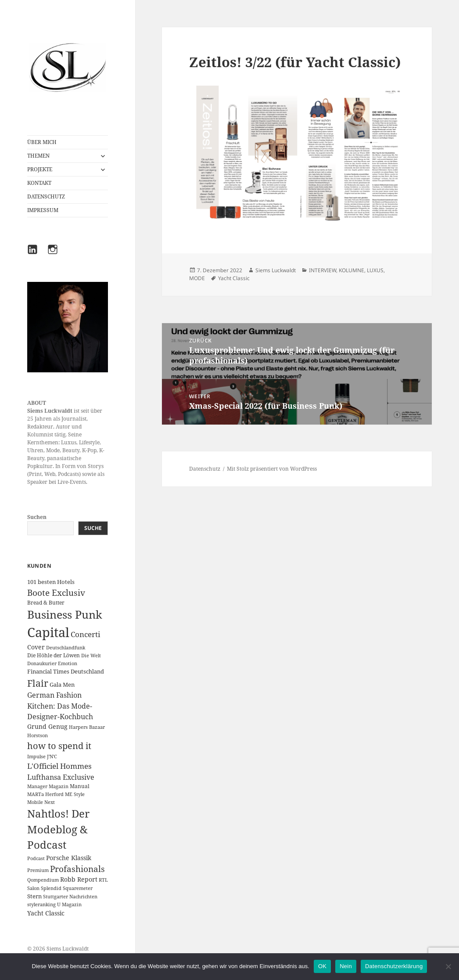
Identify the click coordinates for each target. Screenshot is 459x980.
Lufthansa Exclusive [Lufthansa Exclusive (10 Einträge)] (61, 777)
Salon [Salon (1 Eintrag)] (33, 888)
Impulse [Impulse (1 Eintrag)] (36, 757)
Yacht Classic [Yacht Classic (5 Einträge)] (46, 913)
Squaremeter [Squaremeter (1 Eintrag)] (78, 888)
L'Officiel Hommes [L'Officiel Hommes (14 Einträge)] (59, 766)
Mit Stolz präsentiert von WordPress (272, 469)
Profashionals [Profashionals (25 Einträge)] (77, 869)
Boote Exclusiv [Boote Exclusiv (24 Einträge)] (56, 593)
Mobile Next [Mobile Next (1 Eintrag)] (41, 802)
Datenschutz (205, 469)
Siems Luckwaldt (276, 270)
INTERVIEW (323, 270)
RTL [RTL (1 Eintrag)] (103, 880)
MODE (197, 278)
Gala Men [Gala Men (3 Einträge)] (62, 685)
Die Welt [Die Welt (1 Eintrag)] (91, 656)
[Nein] (448, 966)
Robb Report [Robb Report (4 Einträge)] (79, 879)
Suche (93, 528)
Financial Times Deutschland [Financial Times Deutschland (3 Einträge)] (66, 671)
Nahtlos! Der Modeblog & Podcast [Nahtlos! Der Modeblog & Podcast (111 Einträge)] (58, 829)
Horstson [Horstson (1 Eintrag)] (38, 735)
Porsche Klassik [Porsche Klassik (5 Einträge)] (69, 858)
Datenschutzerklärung (394, 966)
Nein (346, 966)
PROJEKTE (40, 169)
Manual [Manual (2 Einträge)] (80, 786)
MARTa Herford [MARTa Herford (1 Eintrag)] (45, 794)
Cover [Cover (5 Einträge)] (36, 647)
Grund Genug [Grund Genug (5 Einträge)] (47, 726)
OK (322, 966)
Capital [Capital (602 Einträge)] (48, 632)
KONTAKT (39, 183)
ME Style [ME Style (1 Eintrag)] (75, 794)
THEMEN (38, 156)
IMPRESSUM (43, 210)
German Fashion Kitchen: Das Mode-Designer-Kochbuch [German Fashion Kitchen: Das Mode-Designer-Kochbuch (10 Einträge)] (60, 706)
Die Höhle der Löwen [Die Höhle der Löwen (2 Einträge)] (54, 655)
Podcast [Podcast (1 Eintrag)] (36, 858)
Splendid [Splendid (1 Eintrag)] (51, 888)
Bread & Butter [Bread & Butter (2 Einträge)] (46, 603)
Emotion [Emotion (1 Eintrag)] (68, 663)
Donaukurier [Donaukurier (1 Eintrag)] (42, 663)
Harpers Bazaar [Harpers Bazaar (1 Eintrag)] (87, 727)
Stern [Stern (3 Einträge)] (34, 896)
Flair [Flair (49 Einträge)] (38, 683)
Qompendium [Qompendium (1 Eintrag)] (43, 880)
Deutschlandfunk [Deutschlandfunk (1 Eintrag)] (66, 648)
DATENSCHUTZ (46, 196)
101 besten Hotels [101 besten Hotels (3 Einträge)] (51, 582)
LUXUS (375, 270)
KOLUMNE (351, 270)
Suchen (37, 517)
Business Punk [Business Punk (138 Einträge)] (65, 614)
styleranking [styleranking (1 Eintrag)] (41, 904)
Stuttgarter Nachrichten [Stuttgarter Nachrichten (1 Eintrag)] (70, 897)
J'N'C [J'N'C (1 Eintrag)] (52, 757)
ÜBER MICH (42, 142)
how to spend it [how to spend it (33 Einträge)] (59, 746)
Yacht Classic (234, 278)
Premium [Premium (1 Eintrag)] (38, 870)
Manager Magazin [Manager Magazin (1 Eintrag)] (48, 786)
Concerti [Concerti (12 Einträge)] (85, 634)
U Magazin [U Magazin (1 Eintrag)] (69, 904)
